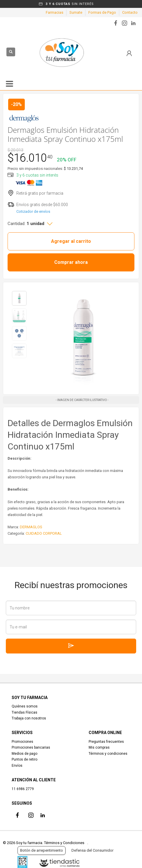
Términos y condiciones (108, 754)
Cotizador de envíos (33, 211)
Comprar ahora (71, 262)
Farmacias (55, 12)
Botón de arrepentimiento (42, 850)
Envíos (17, 766)
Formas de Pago (102, 12)
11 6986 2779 (23, 789)
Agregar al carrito (71, 241)
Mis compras (99, 747)
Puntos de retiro (24, 759)
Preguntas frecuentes (106, 742)
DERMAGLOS (31, 527)
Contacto (130, 12)
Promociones (22, 742)
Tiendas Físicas (24, 712)
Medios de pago (24, 754)
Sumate (76, 12)
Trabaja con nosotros (29, 718)
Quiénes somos (25, 706)
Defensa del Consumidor (92, 850)
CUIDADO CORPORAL (44, 533)
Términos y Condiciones (64, 843)
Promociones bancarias (31, 747)
